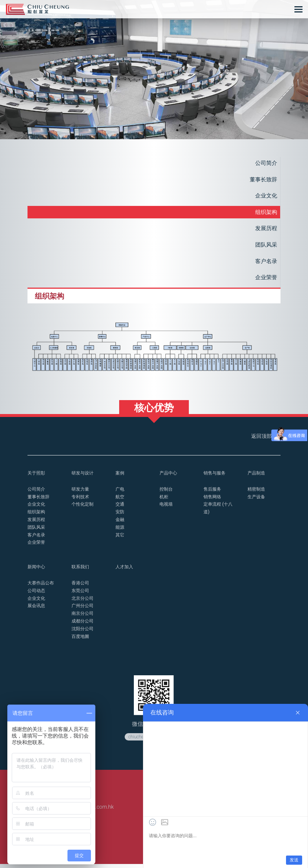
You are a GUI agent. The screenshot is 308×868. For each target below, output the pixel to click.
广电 (120, 493)
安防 (120, 516)
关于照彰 (37, 477)
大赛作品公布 (42, 587)
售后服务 (213, 493)
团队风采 (265, 247)
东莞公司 (81, 594)
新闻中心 (37, 571)
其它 (120, 539)
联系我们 (81, 571)
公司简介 (265, 163)
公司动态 (37, 594)
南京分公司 (83, 617)
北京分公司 (83, 602)
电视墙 (167, 508)
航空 (120, 501)
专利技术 (81, 501)
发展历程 (265, 230)
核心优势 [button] (154, 411)
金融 (120, 523)
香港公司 (81, 587)
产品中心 (169, 477)
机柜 (164, 501)
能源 (120, 531)
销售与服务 (215, 477)
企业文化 (265, 197)
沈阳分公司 (83, 632)
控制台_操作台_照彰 (37, 9)
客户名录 (265, 264)
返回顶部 (265, 440)
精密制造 (257, 493)
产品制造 (257, 477)
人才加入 (125, 571)
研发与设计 (83, 477)
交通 (120, 508)
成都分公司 (83, 625)
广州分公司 (83, 610)
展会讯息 (37, 610)
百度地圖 (81, 640)
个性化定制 (83, 508)
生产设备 (257, 501)
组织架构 (265, 213)
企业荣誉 (265, 280)
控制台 (167, 493)
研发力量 (81, 493)
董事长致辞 (263, 180)
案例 (120, 477)
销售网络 (213, 501)
